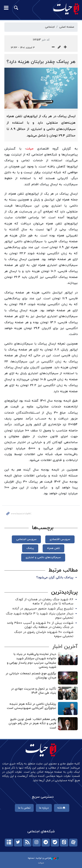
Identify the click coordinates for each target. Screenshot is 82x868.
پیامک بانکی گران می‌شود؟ (55, 578)
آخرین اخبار (65, 647)
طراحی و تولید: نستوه (43, 858)
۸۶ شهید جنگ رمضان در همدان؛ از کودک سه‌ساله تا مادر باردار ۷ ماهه (44, 602)
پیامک (30, 548)
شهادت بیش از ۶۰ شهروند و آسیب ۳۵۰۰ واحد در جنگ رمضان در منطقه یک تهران (40, 625)
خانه (62, 808)
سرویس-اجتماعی (26, 539)
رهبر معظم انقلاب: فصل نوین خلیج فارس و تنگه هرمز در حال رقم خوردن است (32, 723)
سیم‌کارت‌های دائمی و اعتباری (43, 557)
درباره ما (44, 808)
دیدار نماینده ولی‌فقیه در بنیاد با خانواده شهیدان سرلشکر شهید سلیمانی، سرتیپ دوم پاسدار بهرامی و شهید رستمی (31, 661)
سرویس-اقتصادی (60, 539)
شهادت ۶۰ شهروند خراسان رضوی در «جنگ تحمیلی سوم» (44, 634)
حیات (30, 149)
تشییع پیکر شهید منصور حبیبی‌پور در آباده (43, 609)
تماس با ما (24, 808)
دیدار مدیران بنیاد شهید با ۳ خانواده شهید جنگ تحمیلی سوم (40, 616)
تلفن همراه (53, 548)
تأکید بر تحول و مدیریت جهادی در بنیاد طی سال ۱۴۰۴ (34, 691)
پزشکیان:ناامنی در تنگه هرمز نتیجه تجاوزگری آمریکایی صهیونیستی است (31, 706)
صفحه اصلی (67, 27)
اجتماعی (50, 27)
